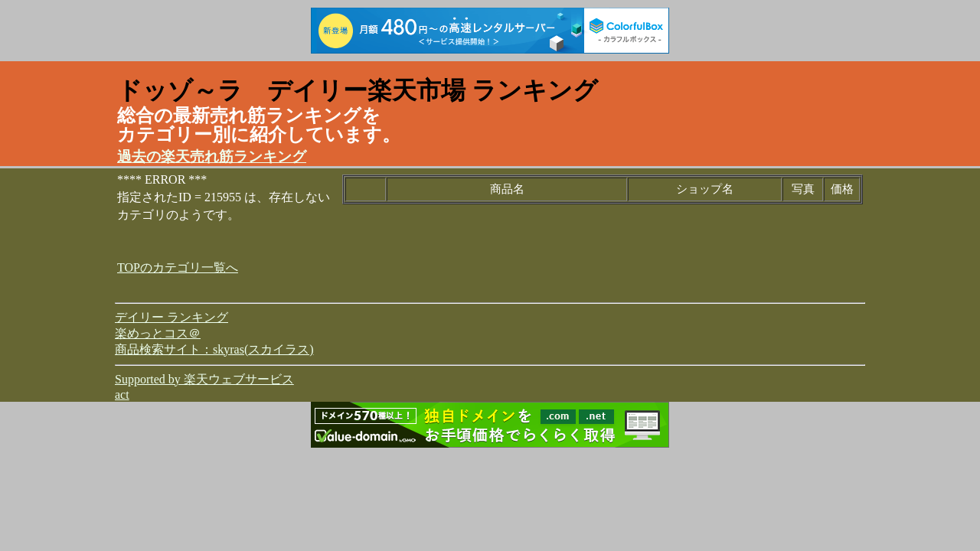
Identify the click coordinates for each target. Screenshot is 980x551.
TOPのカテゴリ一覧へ (178, 267)
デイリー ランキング (171, 317)
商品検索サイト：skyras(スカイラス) (214, 349)
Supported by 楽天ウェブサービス (204, 379)
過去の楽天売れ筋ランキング (212, 156)
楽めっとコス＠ (158, 333)
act (122, 395)
